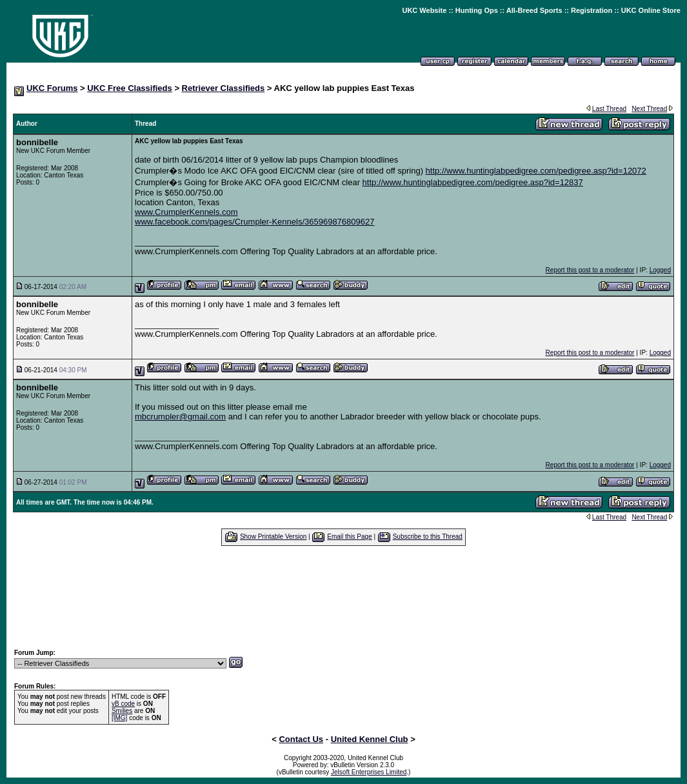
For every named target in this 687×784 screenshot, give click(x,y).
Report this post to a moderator (590, 270)
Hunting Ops (477, 10)
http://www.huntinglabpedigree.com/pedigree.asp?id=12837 (473, 182)
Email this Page (349, 537)
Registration (592, 10)
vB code (123, 704)
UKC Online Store (651, 10)
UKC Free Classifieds (130, 88)
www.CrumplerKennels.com (186, 212)
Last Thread (609, 109)
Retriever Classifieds (224, 88)
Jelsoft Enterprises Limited (369, 772)
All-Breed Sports (534, 10)
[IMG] (119, 718)
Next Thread (649, 109)
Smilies (122, 711)
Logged (660, 270)
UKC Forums (52, 88)
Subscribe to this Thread (428, 537)
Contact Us (301, 739)
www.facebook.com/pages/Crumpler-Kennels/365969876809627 (254, 222)
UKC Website (424, 10)
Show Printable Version (273, 537)
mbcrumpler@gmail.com (180, 417)
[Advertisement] (344, 597)
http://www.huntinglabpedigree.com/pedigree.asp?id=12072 (536, 171)
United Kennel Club (370, 739)
